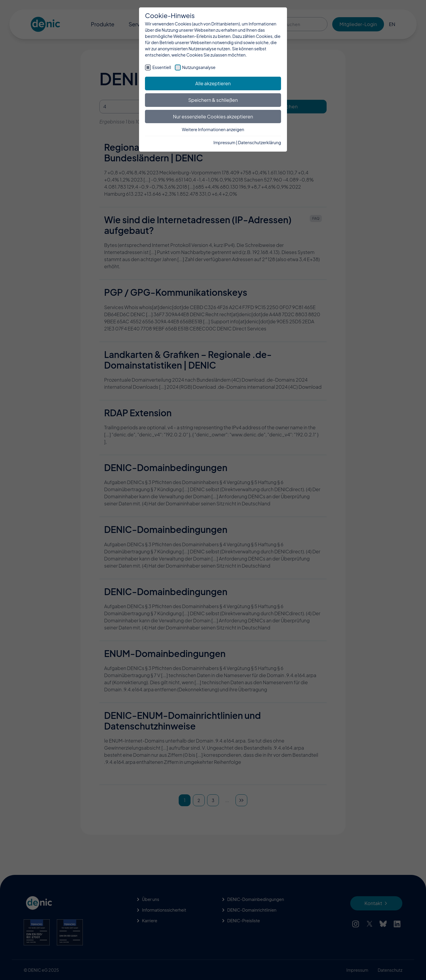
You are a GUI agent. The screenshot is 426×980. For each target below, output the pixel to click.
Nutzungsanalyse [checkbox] (199, 67)
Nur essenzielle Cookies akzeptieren (213, 117)
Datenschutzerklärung (260, 142)
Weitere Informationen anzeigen (213, 129)
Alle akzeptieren (213, 83)
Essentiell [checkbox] (162, 67)
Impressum (225, 142)
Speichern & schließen (213, 100)
